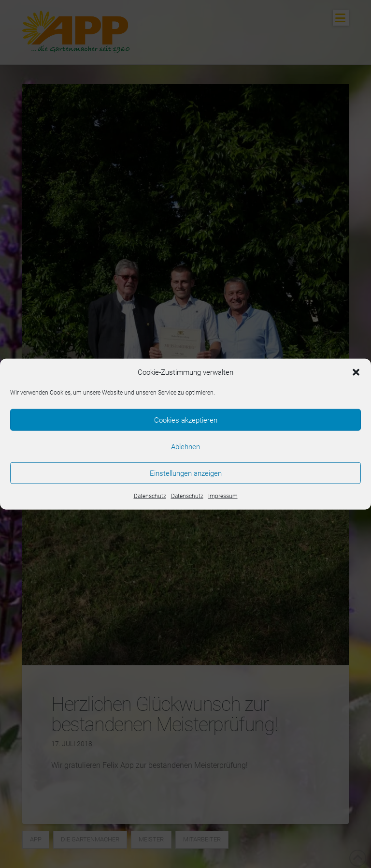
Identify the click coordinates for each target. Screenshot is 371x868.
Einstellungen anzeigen (186, 473)
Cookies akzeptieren (186, 420)
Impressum (223, 496)
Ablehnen (185, 446)
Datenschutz (150, 496)
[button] (356, 372)
